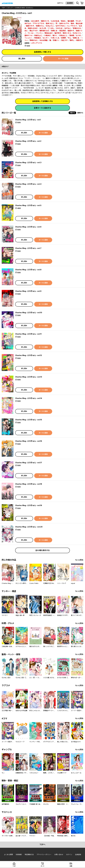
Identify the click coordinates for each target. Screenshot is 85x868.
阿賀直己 (38, 38)
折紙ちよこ (38, 35)
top (3, 8)
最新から (80, 113)
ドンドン (40, 33)
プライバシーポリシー (44, 854)
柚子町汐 (58, 33)
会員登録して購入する (42, 52)
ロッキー (46, 38)
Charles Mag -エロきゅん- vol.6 (28, 227)
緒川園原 (71, 21)
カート (43, 866)
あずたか (28, 23)
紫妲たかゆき (33, 28)
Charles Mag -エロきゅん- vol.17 (29, 463)
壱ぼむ (63, 21)
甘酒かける (77, 28)
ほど (26, 31)
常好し (72, 40)
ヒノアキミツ (72, 26)
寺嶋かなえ (34, 40)
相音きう (80, 40)
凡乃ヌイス (77, 33)
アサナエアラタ (38, 23)
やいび (78, 21)
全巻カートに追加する (42, 108)
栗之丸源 (79, 23)
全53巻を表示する (43, 550)
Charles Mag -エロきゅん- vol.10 (29, 313)
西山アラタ (34, 31)
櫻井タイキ (45, 21)
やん (69, 38)
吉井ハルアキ (64, 23)
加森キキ (71, 31)
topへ (42, 845)
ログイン (60, 3)
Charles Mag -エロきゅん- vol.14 (29, 398)
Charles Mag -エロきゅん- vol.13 (29, 377)
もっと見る (79, 560)
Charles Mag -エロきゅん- (24, 8)
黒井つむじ (50, 23)
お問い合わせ (59, 854)
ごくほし (51, 28)
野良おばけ (49, 33)
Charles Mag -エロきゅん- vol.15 (29, 420)
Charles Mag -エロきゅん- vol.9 (28, 291)
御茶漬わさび (44, 31)
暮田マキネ (30, 26)
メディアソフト (37, 43)
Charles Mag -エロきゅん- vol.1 (28, 120)
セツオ (78, 35)
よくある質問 (8, 854)
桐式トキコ (67, 33)
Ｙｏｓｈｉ (28, 38)
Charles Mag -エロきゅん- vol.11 (28, 334)
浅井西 (72, 35)
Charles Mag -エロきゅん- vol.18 (29, 484)
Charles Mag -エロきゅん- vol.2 (28, 141)
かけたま (59, 28)
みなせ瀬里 (44, 40)
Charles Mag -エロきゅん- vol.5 (28, 205)
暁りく (55, 35)
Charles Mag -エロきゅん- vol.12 (28, 355)
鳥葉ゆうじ (40, 26)
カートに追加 (63, 59)
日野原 (63, 38)
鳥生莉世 (63, 31)
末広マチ (64, 40)
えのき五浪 (55, 21)
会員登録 (70, 3)
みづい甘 (43, 28)
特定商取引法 (29, 854)
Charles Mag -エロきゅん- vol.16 (29, 441)
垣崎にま (54, 31)
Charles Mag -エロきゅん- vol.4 (28, 184)
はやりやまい (61, 26)
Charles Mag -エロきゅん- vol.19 (29, 505)
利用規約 (19, 854)
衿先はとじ (63, 35)
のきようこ (50, 26)
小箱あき (48, 35)
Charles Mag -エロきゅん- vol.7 (28, 248)
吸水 (72, 23)
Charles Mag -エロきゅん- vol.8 (28, 270)
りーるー (31, 33)
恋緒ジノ (56, 40)
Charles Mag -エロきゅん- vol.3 (28, 162)
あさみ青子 (35, 21)
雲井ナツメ (28, 35)
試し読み (22, 59)
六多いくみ (55, 38)
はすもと (68, 28)
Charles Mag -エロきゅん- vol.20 (29, 527)
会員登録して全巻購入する (42, 101)
